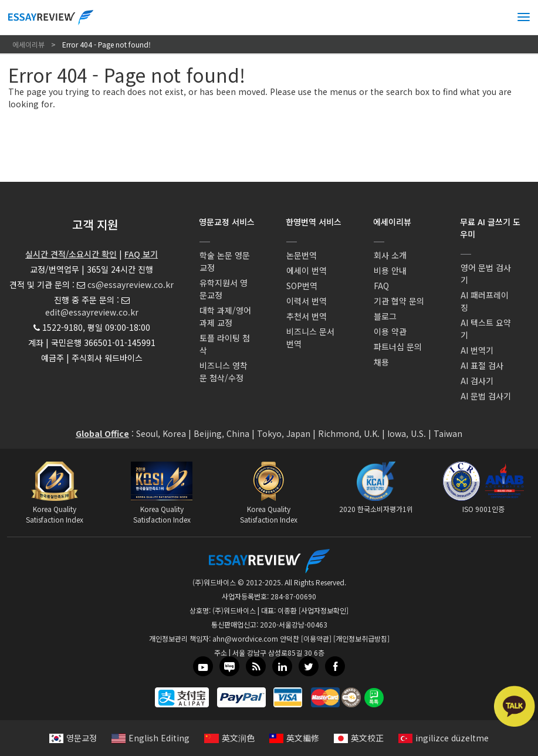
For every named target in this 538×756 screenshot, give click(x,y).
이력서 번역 (307, 301)
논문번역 (302, 255)
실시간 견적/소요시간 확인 (71, 254)
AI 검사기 (477, 381)
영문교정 (73, 738)
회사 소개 (390, 255)
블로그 (385, 316)
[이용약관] (316, 638)
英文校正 (359, 738)
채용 (381, 362)
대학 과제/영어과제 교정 (225, 316)
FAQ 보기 (141, 254)
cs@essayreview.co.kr (131, 284)
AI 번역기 (477, 350)
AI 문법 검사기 (486, 396)
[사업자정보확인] (324, 610)
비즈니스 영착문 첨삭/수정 (224, 372)
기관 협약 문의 (399, 301)
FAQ (381, 286)
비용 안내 (390, 270)
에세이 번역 (307, 270)
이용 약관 (390, 331)
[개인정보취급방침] (361, 638)
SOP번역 (302, 286)
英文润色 (229, 738)
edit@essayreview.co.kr (92, 312)
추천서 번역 (307, 316)
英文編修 (294, 738)
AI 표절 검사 (482, 365)
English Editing (150, 738)
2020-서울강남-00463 (294, 624)
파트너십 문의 (398, 347)
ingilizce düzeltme (444, 738)
